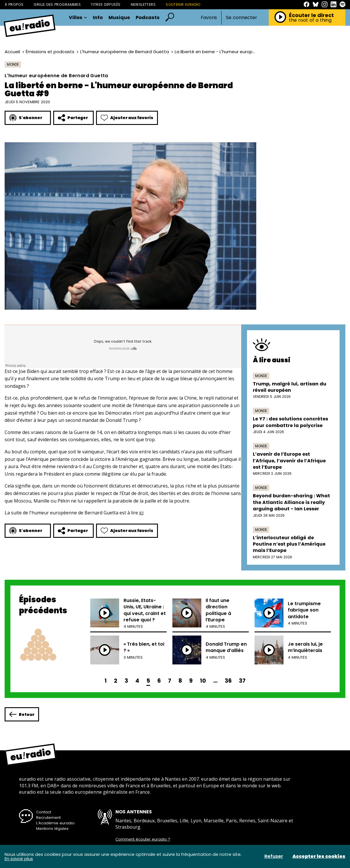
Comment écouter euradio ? (143, 839)
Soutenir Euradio (183, 4)
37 (242, 681)
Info (98, 18)
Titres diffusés (106, 4)
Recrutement (48, 818)
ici (141, 513)
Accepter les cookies (319, 856)
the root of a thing (310, 20)
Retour (22, 714)
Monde (13, 64)
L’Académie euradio (55, 823)
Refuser (274, 856)
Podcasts (148, 18)
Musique (119, 18)
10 (203, 681)
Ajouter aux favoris (127, 118)
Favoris (209, 17)
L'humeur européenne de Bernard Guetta (125, 52)
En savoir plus (19, 859)
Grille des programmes (57, 4)
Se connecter (242, 18)
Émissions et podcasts (50, 52)
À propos (14, 4)
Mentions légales (52, 829)
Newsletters (143, 4)
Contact (44, 812)
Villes (78, 18)
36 (228, 681)
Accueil (12, 52)
